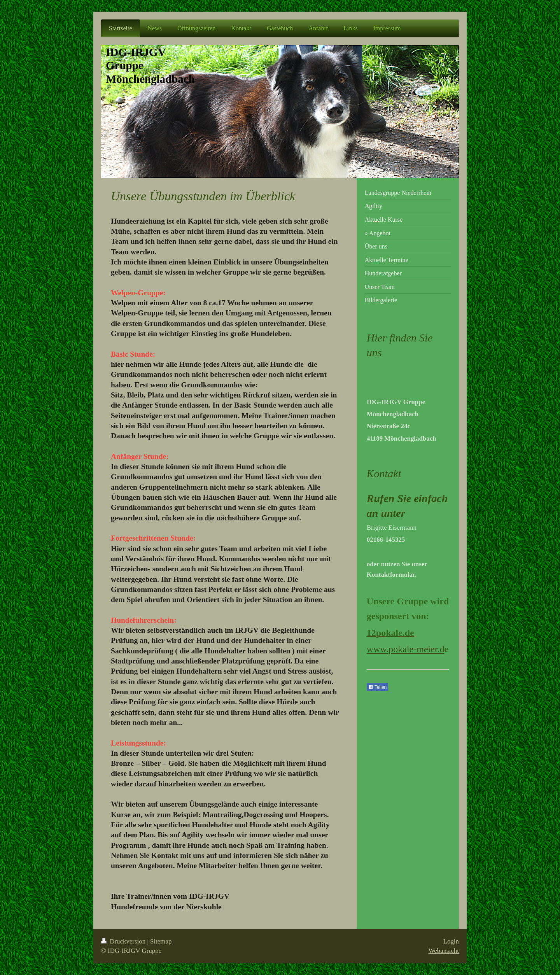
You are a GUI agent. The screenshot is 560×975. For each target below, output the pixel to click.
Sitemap (161, 941)
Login (451, 941)
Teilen (377, 687)
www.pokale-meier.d (406, 649)
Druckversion (124, 941)
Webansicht (444, 951)
